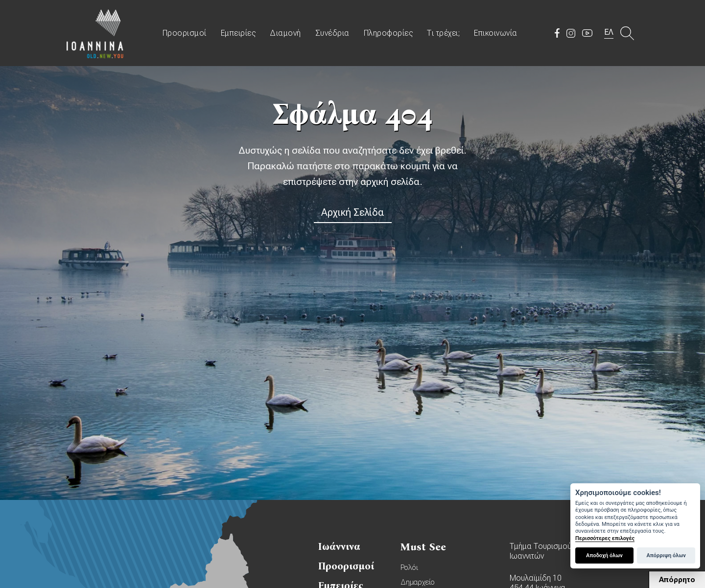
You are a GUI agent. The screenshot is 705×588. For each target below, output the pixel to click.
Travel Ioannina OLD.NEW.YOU (95, 33)
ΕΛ (609, 32)
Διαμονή (285, 33)
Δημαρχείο (418, 582)
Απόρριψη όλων (666, 555)
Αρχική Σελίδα (353, 212)
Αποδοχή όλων (604, 555)
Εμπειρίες (238, 33)
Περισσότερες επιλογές (605, 538)
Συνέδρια (332, 33)
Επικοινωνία (496, 33)
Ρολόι (409, 567)
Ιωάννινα (339, 546)
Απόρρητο (677, 580)
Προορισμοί (185, 33)
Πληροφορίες (388, 33)
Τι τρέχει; (443, 33)
